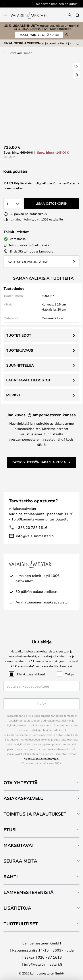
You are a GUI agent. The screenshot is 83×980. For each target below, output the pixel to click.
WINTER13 (39, 35)
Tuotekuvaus (20, 350)
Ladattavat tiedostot (28, 380)
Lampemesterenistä (29, 892)
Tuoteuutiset (21, 924)
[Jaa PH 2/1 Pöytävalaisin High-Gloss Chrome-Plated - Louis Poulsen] (76, 75)
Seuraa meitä (20, 861)
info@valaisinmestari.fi (35, 536)
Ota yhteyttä (21, 783)
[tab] (41, 783)
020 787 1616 (50, 957)
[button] (76, 66)
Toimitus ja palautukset (35, 814)
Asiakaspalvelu (24, 798)
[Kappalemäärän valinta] (13, 204)
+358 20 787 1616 (32, 527)
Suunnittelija (20, 365)
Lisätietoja (17, 908)
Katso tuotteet (60, 29)
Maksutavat (19, 845)
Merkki (13, 395)
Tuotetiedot (19, 335)
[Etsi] (70, 15)
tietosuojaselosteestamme (41, 759)
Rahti (11, 877)
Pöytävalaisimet (20, 53)
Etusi (10, 830)
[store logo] (31, 15)
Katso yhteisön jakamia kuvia (39, 462)
